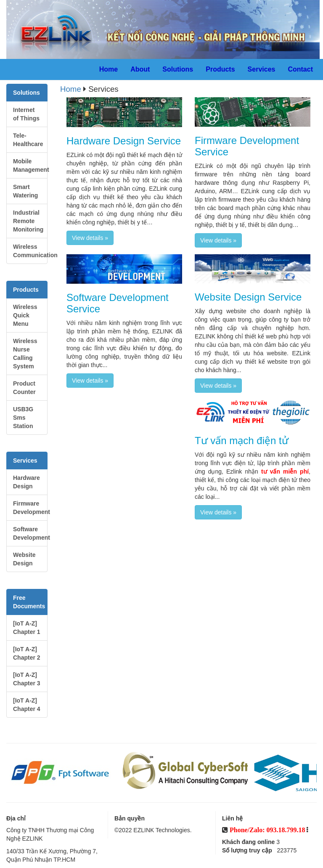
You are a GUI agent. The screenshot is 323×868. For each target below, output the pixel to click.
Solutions (178, 69)
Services (262, 69)
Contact (300, 69)
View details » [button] (90, 238)
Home (109, 69)
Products (220, 69)
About (140, 69)
